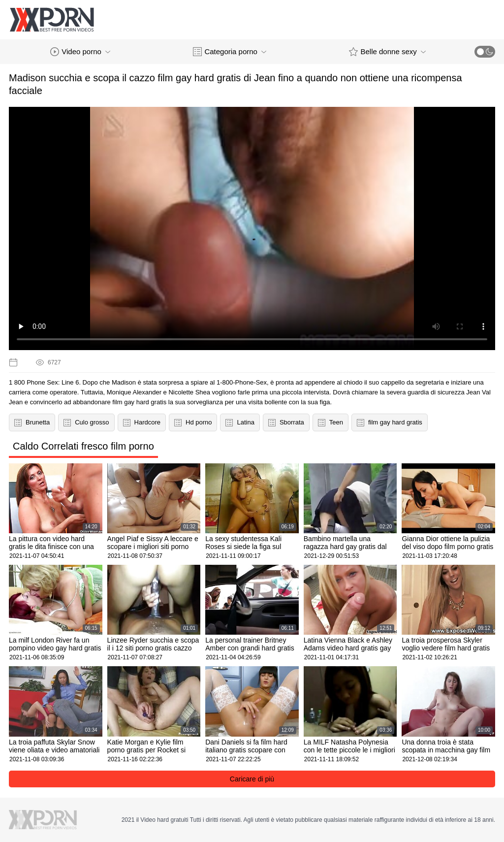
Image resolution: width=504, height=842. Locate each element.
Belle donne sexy (387, 52)
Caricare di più (252, 779)
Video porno (80, 52)
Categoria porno (230, 52)
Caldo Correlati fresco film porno (83, 446)
